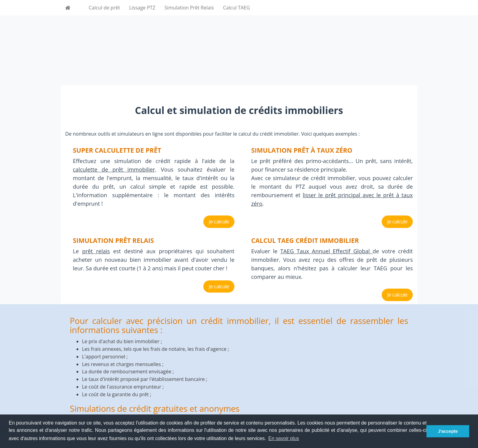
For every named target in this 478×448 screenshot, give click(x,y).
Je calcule (219, 222)
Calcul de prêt (104, 8)
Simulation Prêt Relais (189, 8)
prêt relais (96, 251)
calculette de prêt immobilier (114, 169)
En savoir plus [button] (284, 438)
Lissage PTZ (142, 8)
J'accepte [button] (448, 431)
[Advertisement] (239, 43)
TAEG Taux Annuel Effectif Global (327, 251)
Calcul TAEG (237, 8)
